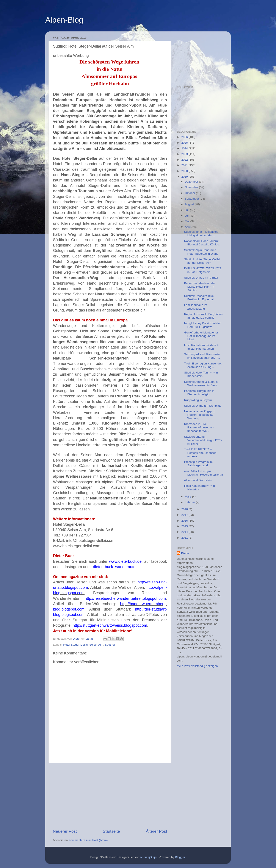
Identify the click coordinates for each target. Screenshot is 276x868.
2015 (185, 526)
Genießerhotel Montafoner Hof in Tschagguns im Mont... (201, 336)
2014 (185, 532)
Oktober (190, 193)
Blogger (180, 857)
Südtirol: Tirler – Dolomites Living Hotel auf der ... (201, 233)
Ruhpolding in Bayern (198, 400)
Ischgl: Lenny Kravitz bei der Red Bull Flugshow (202, 325)
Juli (187, 210)
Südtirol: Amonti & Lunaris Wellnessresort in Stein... (202, 384)
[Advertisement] (110, 796)
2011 (185, 538)
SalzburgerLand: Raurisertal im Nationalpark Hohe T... (202, 356)
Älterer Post (156, 831)
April (188, 227)
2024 (185, 148)
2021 (185, 165)
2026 (185, 137)
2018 (185, 509)
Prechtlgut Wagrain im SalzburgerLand (198, 464)
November (192, 187)
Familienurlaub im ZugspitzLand (196, 307)
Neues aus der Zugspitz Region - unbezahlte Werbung (200, 415)
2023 (185, 154)
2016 (185, 521)
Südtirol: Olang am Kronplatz (203, 406)
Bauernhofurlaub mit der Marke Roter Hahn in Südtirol (200, 287)
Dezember (192, 182)
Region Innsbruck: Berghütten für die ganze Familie (203, 316)
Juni (188, 216)
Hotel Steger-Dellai (75, 645)
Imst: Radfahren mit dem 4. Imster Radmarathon (202, 347)
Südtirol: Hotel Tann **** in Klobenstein (201, 374)
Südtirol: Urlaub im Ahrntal (201, 278)
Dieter (185, 553)
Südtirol (110, 645)
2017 (185, 515)
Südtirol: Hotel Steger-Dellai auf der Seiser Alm (202, 261)
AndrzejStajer (149, 857)
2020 (185, 171)
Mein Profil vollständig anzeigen (197, 666)
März (188, 497)
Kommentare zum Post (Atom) (88, 840)
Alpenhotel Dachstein (198, 480)
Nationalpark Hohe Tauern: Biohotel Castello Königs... (203, 243)
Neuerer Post (65, 831)
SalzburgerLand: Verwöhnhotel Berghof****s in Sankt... (203, 440)
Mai (188, 221)
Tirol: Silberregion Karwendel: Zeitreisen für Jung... (203, 365)
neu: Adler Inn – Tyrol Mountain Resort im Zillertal (203, 473)
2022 (185, 160)
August (190, 204)
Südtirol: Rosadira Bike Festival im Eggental (199, 298)
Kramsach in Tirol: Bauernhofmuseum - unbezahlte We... (199, 427)
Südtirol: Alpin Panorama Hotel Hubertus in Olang (201, 252)
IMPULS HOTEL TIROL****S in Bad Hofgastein (203, 270)
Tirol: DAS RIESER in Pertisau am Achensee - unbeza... (201, 453)
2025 (185, 143)
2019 (185, 177)
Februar (190, 502)
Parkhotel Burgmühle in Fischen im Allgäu (199, 393)
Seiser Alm (96, 645)
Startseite (111, 831)
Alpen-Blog (64, 20)
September (192, 199)
